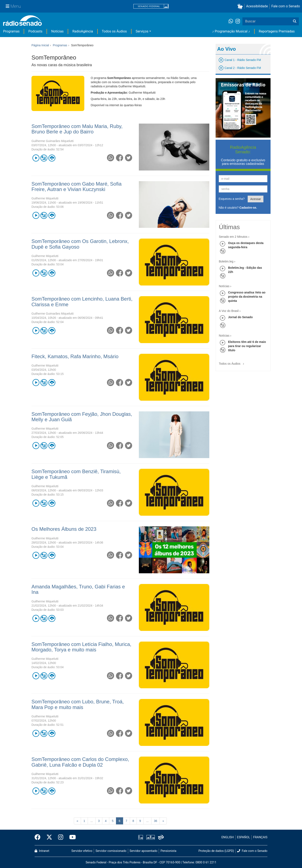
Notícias (57, 31)
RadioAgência (83, 31)
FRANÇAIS (260, 837)
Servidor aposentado (143, 851)
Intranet (42, 851)
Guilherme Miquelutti (45, 198)
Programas (11, 31)
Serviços (142, 31)
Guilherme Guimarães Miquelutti (53, 141)
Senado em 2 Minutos (233, 237)
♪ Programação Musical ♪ (231, 31)
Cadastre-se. (248, 208)
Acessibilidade (257, 6)
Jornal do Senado (240, 317)
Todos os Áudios (114, 31)
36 (156, 821)
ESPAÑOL (243, 837)
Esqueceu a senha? (232, 199)
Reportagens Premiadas (277, 31)
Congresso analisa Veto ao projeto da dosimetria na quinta (247, 297)
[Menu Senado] (13, 6)
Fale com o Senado (286, 6)
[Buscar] (295, 21)
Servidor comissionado (111, 851)
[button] (241, 6)
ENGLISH (228, 837)
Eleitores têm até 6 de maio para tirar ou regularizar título (247, 346)
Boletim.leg (226, 261)
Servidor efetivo (82, 851)
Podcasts (35, 31)
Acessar (256, 199)
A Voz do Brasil (229, 311)
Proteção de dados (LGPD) (216, 851)
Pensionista (169, 851)
